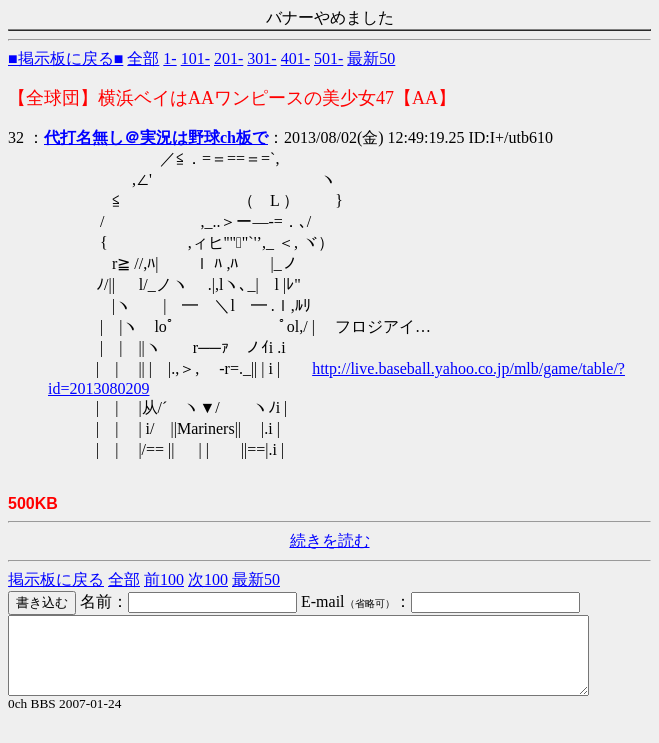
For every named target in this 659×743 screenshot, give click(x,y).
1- (169, 58)
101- (195, 58)
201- (228, 58)
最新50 (371, 58)
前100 (164, 579)
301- (261, 58)
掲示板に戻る (56, 579)
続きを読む (330, 540)
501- (328, 58)
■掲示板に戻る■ (65, 58)
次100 (208, 579)
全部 (143, 58)
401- (295, 58)
